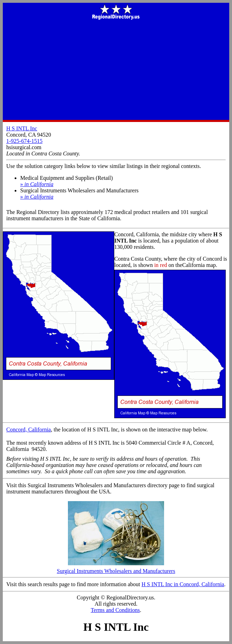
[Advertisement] (116, 70)
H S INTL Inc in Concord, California (183, 584)
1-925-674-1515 (24, 141)
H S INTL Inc (22, 128)
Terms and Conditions (115, 610)
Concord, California (29, 430)
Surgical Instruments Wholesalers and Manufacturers (116, 569)
